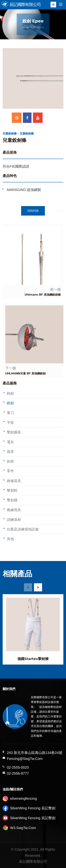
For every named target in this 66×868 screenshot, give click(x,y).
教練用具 (14, 510)
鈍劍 (10, 393)
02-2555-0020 (18, 767)
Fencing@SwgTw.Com (25, 759)
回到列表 (33, 211)
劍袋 (10, 461)
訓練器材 (14, 520)
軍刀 (10, 413)
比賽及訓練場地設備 (23, 529)
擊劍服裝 (14, 432)
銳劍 (10, 403)
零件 (10, 471)
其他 (10, 539)
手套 (10, 423)
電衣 (10, 442)
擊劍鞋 (12, 490)
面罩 (10, 452)
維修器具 (14, 481)
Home (26, 27)
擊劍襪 (12, 500)
